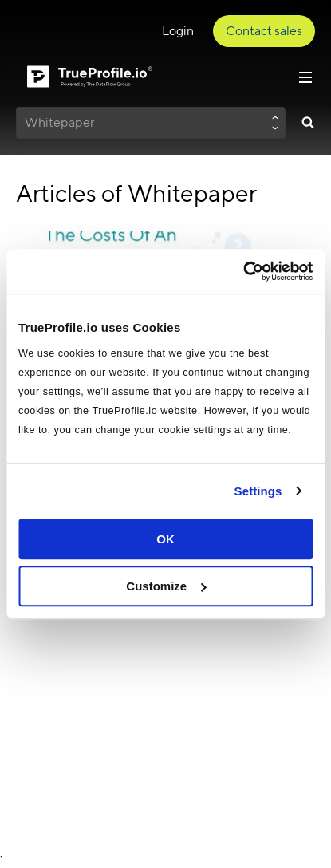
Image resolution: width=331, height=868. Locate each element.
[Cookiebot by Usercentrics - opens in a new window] (243, 271)
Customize (166, 586)
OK (165, 539)
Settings (258, 491)
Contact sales (264, 31)
